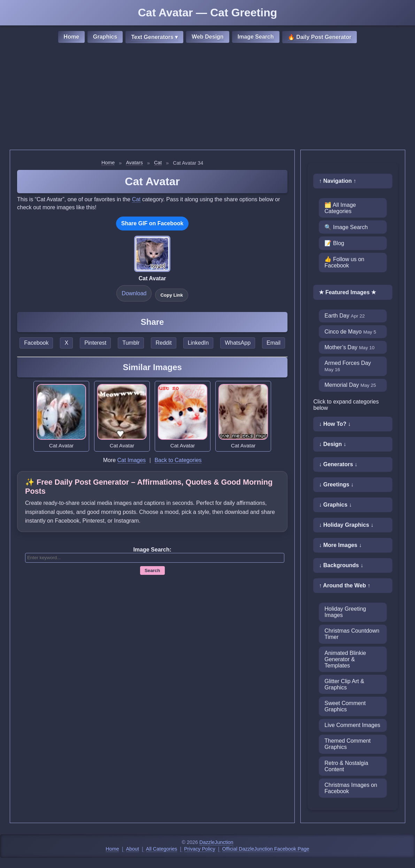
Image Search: (152, 550)
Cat (158, 163)
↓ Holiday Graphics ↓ (346, 525)
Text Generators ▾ (154, 37)
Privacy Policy (200, 849)
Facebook (36, 343)
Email (274, 343)
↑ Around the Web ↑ (345, 585)
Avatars (134, 163)
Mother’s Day (349, 347)
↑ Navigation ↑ (337, 181)
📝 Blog (334, 243)
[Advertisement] (207, 97)
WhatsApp (238, 343)
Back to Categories (178, 460)
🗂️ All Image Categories (340, 208)
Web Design (207, 37)
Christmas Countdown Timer (352, 634)
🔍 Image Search (346, 227)
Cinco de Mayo (350, 332)
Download (134, 293)
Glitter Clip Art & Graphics (344, 684)
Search (152, 570)
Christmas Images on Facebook (351, 788)
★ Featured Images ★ (347, 292)
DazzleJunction (216, 842)
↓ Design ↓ (332, 444)
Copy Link (171, 295)
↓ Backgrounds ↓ (341, 565)
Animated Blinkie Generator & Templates (345, 659)
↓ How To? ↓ (335, 424)
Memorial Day (350, 385)
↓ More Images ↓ (340, 545)
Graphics (105, 37)
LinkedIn (198, 343)
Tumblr (131, 343)
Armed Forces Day (348, 366)
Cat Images (132, 460)
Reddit (163, 343)
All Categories (162, 849)
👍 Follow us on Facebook (344, 262)
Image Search (256, 37)
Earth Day (345, 316)
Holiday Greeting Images (345, 612)
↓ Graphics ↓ (335, 505)
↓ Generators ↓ (338, 464)
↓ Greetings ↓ (336, 484)
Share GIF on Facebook (152, 223)
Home (71, 37)
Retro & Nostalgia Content (346, 766)
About (133, 849)
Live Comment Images (352, 725)
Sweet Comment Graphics (345, 706)
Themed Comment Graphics (348, 744)
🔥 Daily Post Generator (320, 37)
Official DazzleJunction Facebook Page (266, 849)
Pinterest (95, 343)
